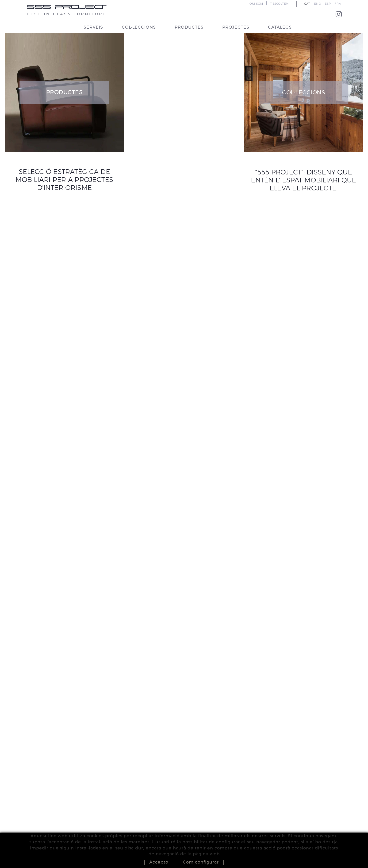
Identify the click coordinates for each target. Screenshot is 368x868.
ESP (328, 4)
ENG (318, 4)
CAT (307, 4)
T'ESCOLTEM (279, 4)
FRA (338, 4)
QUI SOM (256, 4)
